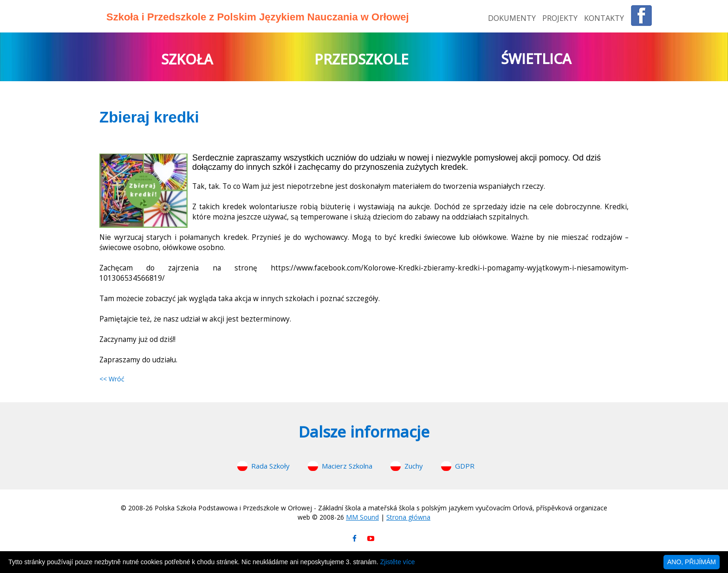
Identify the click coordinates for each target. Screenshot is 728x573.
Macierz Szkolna (347, 466)
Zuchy (414, 466)
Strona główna (408, 517)
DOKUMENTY (513, 18)
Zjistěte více (398, 562)
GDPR (465, 466)
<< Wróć (112, 379)
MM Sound (362, 517)
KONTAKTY (604, 18)
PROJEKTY (561, 18)
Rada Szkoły (270, 466)
